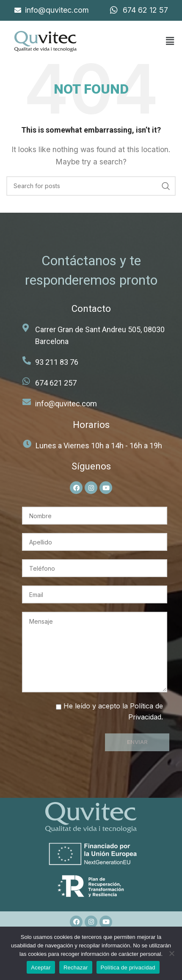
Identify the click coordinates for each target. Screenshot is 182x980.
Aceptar (41, 968)
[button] (170, 41)
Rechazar (76, 968)
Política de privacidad (128, 968)
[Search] (91, 186)
